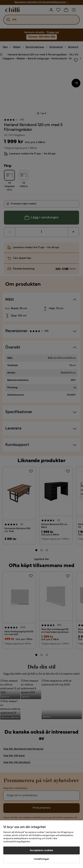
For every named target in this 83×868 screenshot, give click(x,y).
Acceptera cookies (42, 850)
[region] (41, 844)
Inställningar (41, 859)
